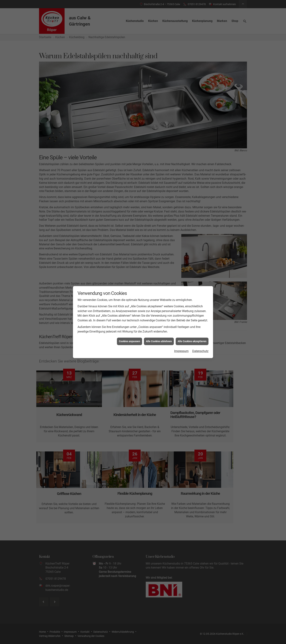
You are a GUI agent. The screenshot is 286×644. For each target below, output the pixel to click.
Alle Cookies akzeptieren (192, 341)
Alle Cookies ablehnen (159, 341)
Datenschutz (200, 351)
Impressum (181, 351)
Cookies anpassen (130, 341)
